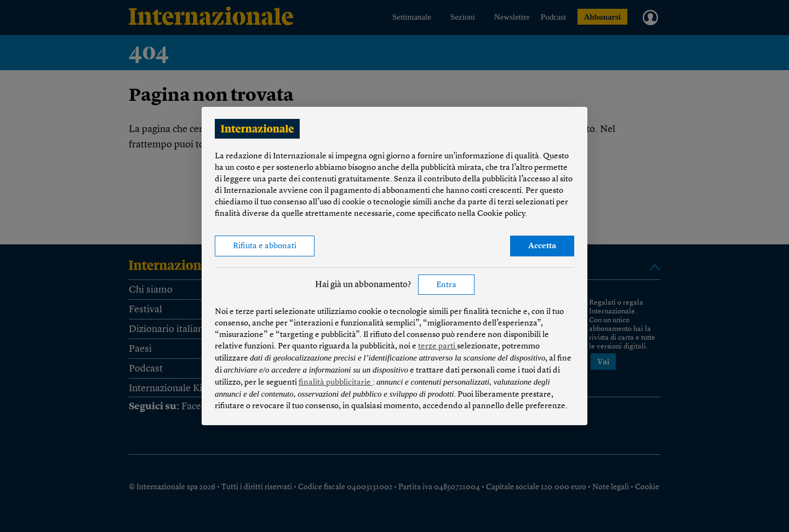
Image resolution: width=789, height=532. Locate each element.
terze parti (438, 347)
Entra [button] (446, 285)
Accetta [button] (542, 246)
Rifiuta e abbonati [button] (265, 246)
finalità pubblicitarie (336, 383)
